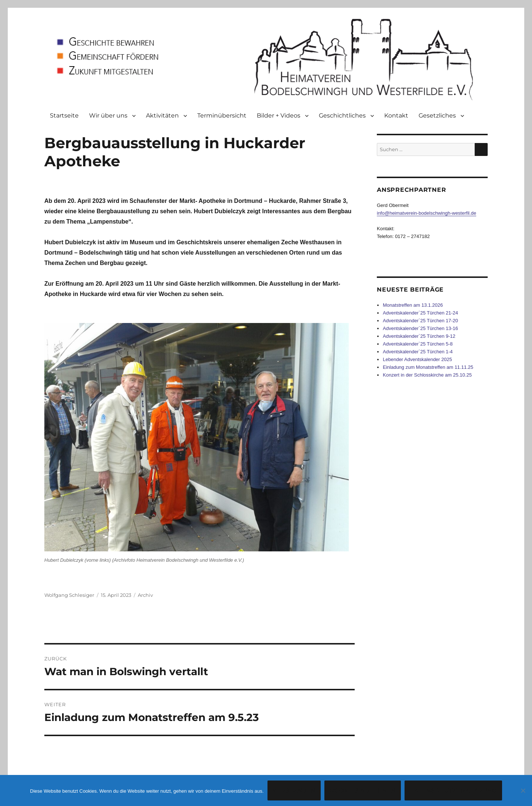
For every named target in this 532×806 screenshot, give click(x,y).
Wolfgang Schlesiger (69, 595)
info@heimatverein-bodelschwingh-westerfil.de (427, 213)
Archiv (145, 595)
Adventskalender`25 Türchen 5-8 (418, 344)
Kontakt (396, 115)
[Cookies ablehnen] (523, 790)
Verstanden (294, 791)
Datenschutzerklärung (453, 791)
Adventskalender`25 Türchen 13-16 (420, 328)
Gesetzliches (437, 115)
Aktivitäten (162, 115)
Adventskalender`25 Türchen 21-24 (420, 313)
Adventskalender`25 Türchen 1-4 (418, 352)
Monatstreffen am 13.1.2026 (413, 305)
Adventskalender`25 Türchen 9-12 (419, 336)
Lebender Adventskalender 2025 (417, 359)
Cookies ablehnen (363, 791)
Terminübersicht (222, 115)
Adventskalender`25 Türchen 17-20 (420, 321)
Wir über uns (108, 115)
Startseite (64, 115)
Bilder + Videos (279, 115)
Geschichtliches (342, 115)
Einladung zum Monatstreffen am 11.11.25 (428, 367)
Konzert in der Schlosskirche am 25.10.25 (427, 375)
